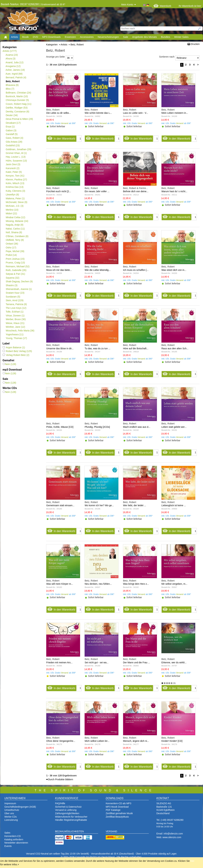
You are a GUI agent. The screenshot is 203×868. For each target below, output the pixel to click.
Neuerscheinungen (108, 37)
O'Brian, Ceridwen (17, 236)
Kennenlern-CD (13, 836)
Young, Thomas (16, 338)
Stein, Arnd (15, 300)
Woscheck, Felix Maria (20, 331)
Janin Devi (13, 164)
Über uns (9, 813)
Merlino (12, 210)
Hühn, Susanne (16, 161)
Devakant (13, 123)
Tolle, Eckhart (15, 312)
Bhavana (12, 85)
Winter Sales (181, 37)
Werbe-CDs (11, 817)
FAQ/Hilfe (60, 803)
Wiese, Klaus (15, 323)
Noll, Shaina (14, 232)
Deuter (12, 115)
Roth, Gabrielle (16, 270)
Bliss (10, 89)
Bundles (166, 37)
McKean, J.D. (15, 206)
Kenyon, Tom (15, 176)
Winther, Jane (15, 327)
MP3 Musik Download (117, 807)
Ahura (11, 59)
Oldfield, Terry (15, 240)
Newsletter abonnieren (16, 843)
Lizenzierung (11, 820)
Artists (15, 37)
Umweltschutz (12, 810)
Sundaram (13, 297)
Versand (65, 123)
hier (192, 861)
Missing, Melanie (17, 221)
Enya (10, 127)
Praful (11, 255)
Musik (25, 37)
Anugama (13, 66)
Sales (7, 833)
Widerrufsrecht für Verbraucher (71, 817)
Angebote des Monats (145, 37)
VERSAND (111, 831)
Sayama (12, 278)
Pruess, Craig (15, 263)
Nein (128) (9, 364)
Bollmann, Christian (18, 93)
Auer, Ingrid (14, 74)
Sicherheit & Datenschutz (68, 807)
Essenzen (70, 37)
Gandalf (12, 134)
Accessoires (87, 37)
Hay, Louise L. (16, 157)
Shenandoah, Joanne (19, 289)
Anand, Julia (15, 62)
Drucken (195, 44)
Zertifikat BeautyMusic (117, 817)
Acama (12, 55)
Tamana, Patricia (16, 304)
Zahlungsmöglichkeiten (67, 813)
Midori (11, 213)
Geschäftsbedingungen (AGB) (20, 807)
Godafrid (13, 145)
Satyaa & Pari (15, 274)
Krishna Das (15, 187)
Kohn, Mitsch (15, 183)
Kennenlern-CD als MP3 (118, 803)
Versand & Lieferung (66, 810)
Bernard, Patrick (16, 77)
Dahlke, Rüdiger (17, 108)
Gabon (11, 130)
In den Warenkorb (61, 138)
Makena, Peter (15, 198)
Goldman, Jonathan (18, 149)
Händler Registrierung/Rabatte (71, 820)
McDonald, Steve (16, 202)
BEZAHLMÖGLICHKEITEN (69, 831)
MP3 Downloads (51, 37)
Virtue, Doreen (15, 316)
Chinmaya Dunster (17, 100)
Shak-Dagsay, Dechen (19, 281)
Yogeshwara (15, 334)
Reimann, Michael (18, 266)
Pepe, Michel (15, 251)
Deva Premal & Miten (19, 119)
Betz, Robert (13, 81)
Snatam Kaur (15, 293)
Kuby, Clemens (15, 191)
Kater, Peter (14, 172)
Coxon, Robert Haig (18, 104)
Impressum (10, 803)
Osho (11, 248)
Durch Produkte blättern (61, 779)
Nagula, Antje (14, 225)
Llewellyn (12, 195)
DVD (35, 37)
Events (8, 846)
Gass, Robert (14, 138)
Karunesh (12, 168)
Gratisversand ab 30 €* (53, 4)
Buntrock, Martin (17, 96)
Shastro (11, 285)
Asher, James (15, 70)
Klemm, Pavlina (16, 180)
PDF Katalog (112, 810)
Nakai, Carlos (15, 229)
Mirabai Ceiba (15, 217)
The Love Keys (16, 308)
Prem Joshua (15, 259)
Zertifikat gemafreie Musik (119, 813)
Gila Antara (14, 142)
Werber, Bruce (16, 319)
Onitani (12, 244)
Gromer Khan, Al (16, 153)
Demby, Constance (17, 112)
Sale (126, 37)
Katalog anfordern (14, 839)
